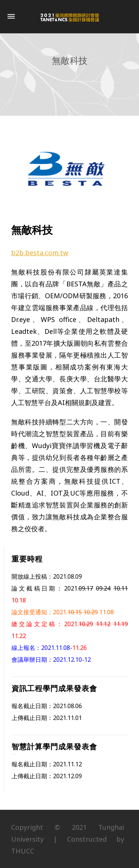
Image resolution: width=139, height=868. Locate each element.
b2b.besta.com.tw (40, 253)
